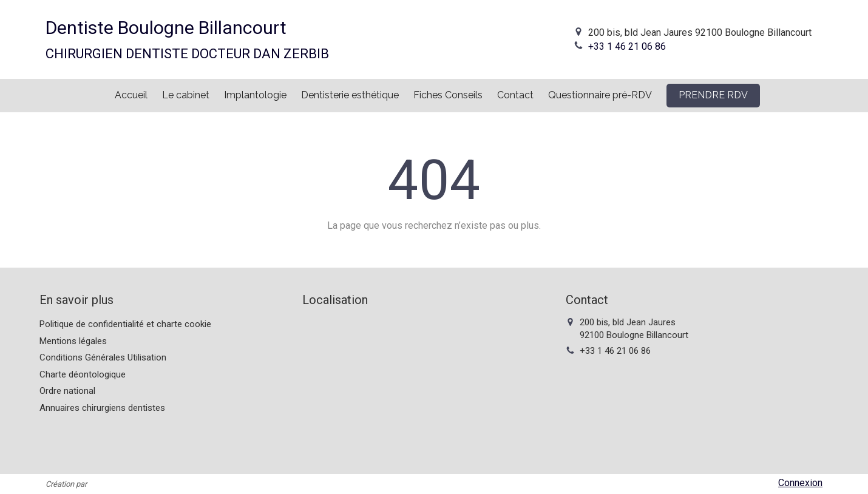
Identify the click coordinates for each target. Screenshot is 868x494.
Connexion (800, 483)
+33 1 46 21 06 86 (627, 46)
